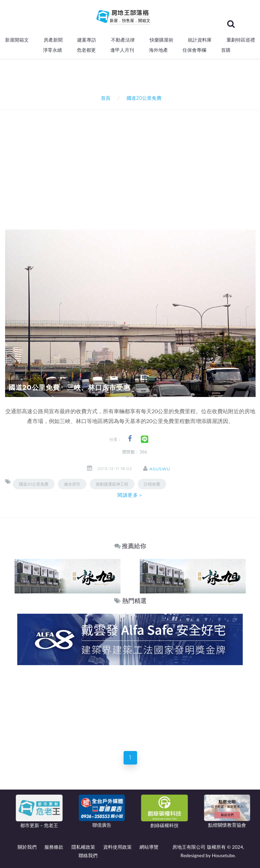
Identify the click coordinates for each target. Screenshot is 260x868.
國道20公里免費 (34, 484)
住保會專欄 (194, 50)
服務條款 (54, 847)
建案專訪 (87, 40)
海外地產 (158, 50)
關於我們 (27, 847)
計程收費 (152, 484)
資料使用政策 (117, 847)
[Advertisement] (133, 161)
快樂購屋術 (161, 40)
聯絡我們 (88, 855)
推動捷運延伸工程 (112, 484)
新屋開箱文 (17, 40)
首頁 (104, 98)
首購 (226, 50)
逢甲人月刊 (122, 50)
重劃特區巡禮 (241, 40)
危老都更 (86, 50)
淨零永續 (52, 50)
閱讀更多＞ (130, 495)
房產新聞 (53, 40)
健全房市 (72, 484)
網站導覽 (149, 847)
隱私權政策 (83, 847)
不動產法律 (123, 40)
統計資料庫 (200, 40)
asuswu (160, 469)
